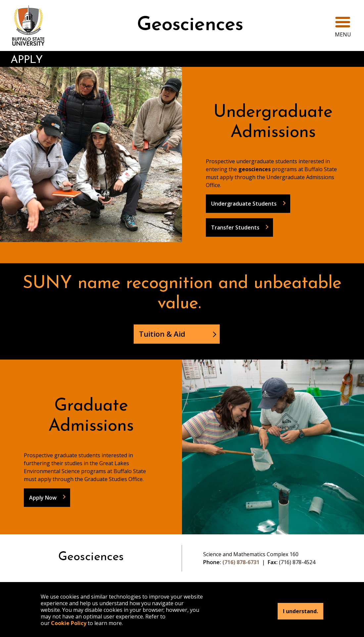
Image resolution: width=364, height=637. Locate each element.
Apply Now (43, 498)
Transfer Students (235, 227)
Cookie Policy (69, 623)
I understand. (300, 611)
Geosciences (190, 25)
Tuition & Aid (162, 334)
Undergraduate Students (244, 204)
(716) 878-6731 (241, 562)
